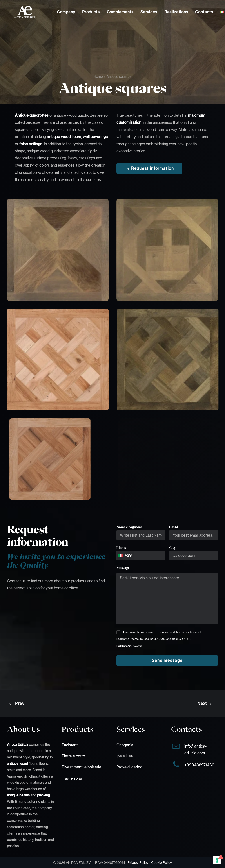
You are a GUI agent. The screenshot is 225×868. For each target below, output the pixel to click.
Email (173, 527)
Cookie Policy (161, 863)
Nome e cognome (129, 527)
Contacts (204, 12)
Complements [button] (120, 12)
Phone (121, 547)
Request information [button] (149, 168)
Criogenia (125, 745)
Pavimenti (70, 745)
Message (123, 568)
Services (149, 12)
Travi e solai (72, 778)
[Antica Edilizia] (18, 12)
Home (98, 77)
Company (66, 12)
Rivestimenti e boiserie (82, 767)
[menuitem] (66, 12)
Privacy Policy (138, 863)
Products (91, 12)
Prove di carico (129, 767)
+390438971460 (199, 765)
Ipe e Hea (125, 756)
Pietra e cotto (73, 756)
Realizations (176, 12)
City (172, 547)
